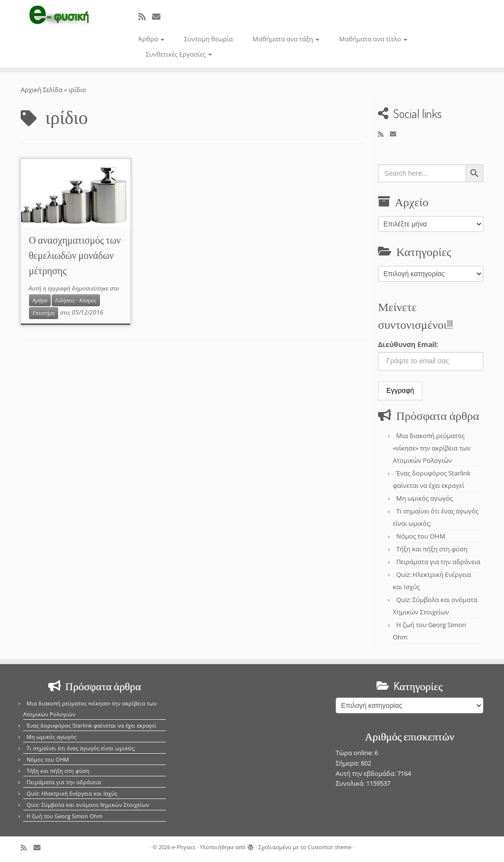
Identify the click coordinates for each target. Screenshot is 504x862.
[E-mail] (159, 16)
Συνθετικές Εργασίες (179, 54)
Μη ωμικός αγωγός (425, 498)
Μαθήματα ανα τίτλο (373, 39)
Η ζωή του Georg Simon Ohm (64, 816)
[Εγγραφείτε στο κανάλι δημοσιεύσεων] (145, 16)
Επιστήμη (44, 313)
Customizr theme (330, 847)
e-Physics (184, 847)
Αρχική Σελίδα (42, 90)
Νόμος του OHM (421, 536)
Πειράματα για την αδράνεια (438, 562)
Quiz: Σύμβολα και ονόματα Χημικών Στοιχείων (88, 805)
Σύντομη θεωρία (208, 39)
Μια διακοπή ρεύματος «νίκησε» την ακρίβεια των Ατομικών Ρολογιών (432, 448)
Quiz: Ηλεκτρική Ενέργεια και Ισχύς (72, 793)
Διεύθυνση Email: (408, 344)
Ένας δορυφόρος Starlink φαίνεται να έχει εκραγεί (92, 725)
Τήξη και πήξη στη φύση (432, 549)
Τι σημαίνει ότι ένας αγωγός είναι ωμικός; (81, 748)
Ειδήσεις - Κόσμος (76, 300)
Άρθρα (151, 39)
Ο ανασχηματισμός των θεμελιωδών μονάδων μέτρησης (75, 255)
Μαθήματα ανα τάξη (286, 39)
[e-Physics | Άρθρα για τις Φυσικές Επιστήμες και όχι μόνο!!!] (59, 16)
